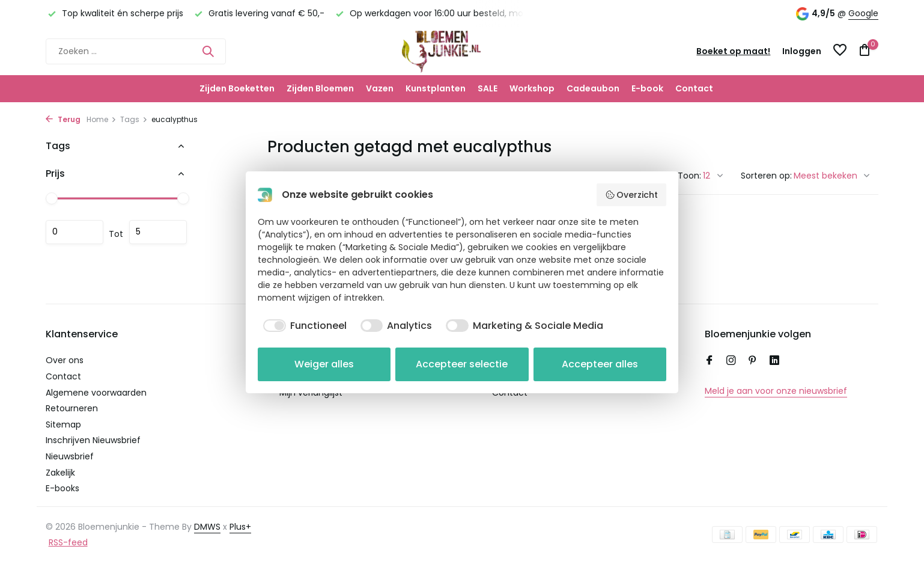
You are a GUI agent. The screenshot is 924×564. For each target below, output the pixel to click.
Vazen (380, 88)
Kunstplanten (436, 88)
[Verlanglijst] (840, 51)
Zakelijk (60, 473)
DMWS (207, 527)
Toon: (689, 176)
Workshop (532, 88)
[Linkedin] (774, 361)
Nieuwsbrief (70, 456)
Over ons (65, 360)
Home (102, 119)
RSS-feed (68, 542)
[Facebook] (710, 361)
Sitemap (63, 425)
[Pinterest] (753, 361)
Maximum (158, 232)
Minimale (74, 232)
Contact (694, 88)
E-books (62, 488)
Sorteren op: (766, 176)
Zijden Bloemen (320, 88)
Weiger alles (324, 364)
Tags (134, 119)
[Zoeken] (136, 51)
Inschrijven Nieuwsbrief (93, 440)
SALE (488, 88)
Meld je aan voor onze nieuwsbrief (776, 391)
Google (863, 13)
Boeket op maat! (733, 51)
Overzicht (632, 195)
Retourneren (72, 408)
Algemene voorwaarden (96, 393)
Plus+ (240, 527)
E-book (647, 88)
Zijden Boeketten (237, 88)
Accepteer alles (600, 364)
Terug (63, 119)
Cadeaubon (593, 88)
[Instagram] (731, 361)
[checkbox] (302, 326)
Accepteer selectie (462, 364)
